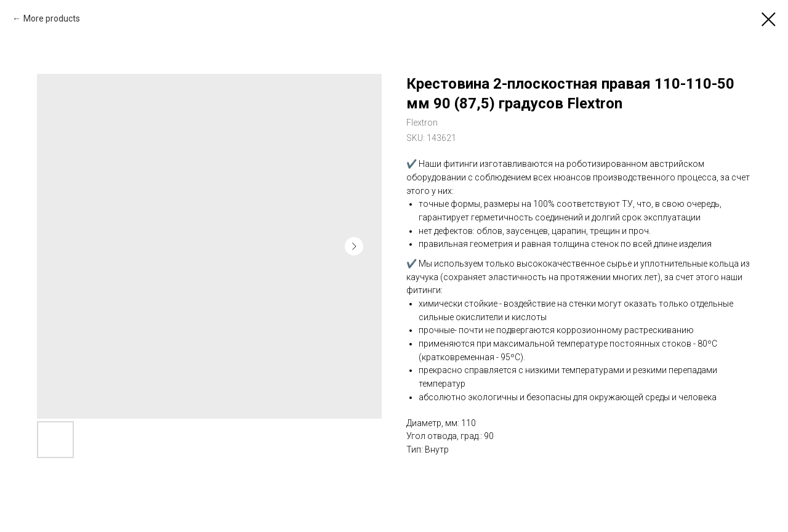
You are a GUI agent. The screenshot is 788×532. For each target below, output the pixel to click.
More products (52, 18)
